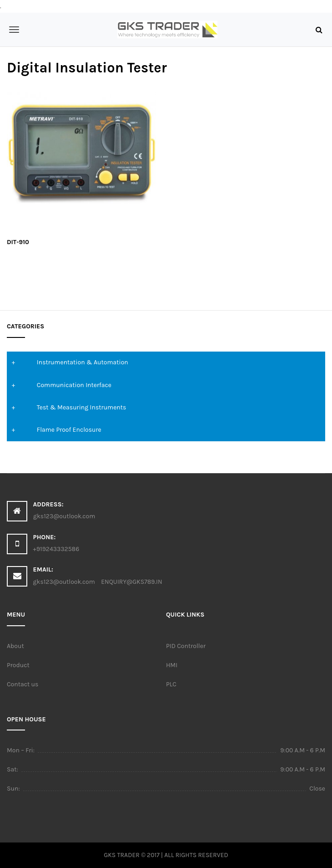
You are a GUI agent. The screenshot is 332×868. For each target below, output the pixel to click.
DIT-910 (18, 242)
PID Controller (186, 646)
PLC (171, 684)
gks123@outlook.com (64, 582)
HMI (172, 665)
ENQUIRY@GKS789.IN (131, 582)
